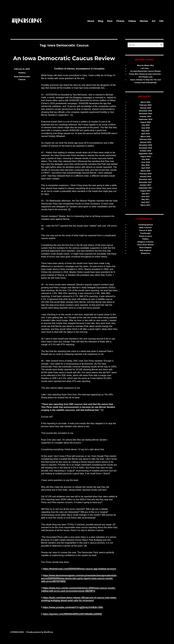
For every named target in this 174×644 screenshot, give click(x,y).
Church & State (145, 230)
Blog (101, 21)
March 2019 (146, 136)
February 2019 (145, 139)
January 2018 (145, 176)
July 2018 (146, 159)
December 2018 (145, 145)
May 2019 (145, 131)
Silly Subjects (146, 250)
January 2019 (145, 142)
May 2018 (145, 165)
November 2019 (145, 114)
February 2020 (145, 105)
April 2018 (145, 168)
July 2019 (146, 125)
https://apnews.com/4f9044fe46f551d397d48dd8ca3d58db (72, 614)
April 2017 (145, 202)
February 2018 (145, 174)
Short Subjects (145, 248)
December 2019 (145, 111)
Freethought (145, 233)
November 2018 (145, 148)
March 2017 (146, 205)
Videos (132, 21)
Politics (22, 73)
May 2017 (145, 199)
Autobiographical (146, 225)
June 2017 (146, 196)
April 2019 (145, 134)
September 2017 (145, 188)
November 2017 (145, 182)
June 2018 (146, 162)
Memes (144, 21)
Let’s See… (145, 68)
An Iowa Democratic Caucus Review (64, 58)
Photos (120, 21)
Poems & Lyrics (146, 236)
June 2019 (146, 128)
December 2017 (145, 179)
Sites (110, 21)
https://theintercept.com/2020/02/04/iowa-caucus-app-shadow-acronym (80, 569)
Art (154, 21)
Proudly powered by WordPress (40, 632)
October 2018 (145, 151)
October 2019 (145, 116)
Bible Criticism (146, 228)
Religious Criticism (145, 242)
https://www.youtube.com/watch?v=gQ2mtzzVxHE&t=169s (73, 607)
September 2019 (145, 119)
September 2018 (145, 154)
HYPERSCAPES (17, 632)
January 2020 (145, 108)
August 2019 (146, 122)
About (91, 21)
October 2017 (145, 185)
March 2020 (146, 102)
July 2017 (146, 194)
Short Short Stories (146, 245)
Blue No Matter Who (145, 65)
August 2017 (146, 191)
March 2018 (146, 171)
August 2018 (146, 156)
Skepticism (146, 253)
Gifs (161, 21)
